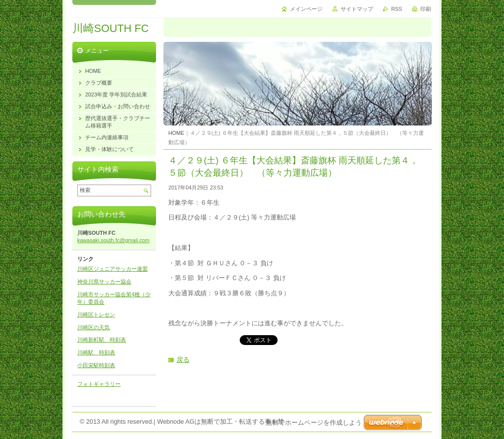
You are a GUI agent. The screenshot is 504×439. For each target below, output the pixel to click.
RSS (397, 9)
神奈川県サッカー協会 (104, 282)
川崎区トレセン (96, 314)
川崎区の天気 (94, 327)
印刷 (426, 9)
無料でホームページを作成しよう (314, 423)
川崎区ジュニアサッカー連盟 (112, 269)
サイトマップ (357, 9)
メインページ (306, 9)
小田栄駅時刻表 (96, 365)
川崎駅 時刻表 (96, 352)
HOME (176, 133)
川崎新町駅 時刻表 (102, 340)
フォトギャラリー (99, 384)
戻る (183, 360)
